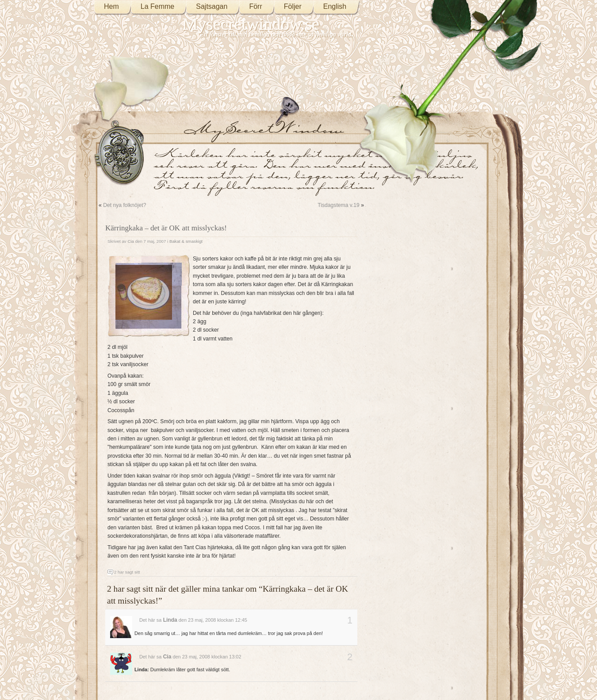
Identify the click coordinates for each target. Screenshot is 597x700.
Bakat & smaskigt (186, 241)
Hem (111, 6)
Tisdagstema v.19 (339, 205)
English (335, 6)
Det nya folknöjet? (124, 205)
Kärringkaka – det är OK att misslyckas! (166, 228)
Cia (131, 241)
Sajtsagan (212, 6)
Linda (170, 620)
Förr (255, 6)
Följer (293, 6)
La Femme (157, 6)
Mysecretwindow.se (251, 24)
